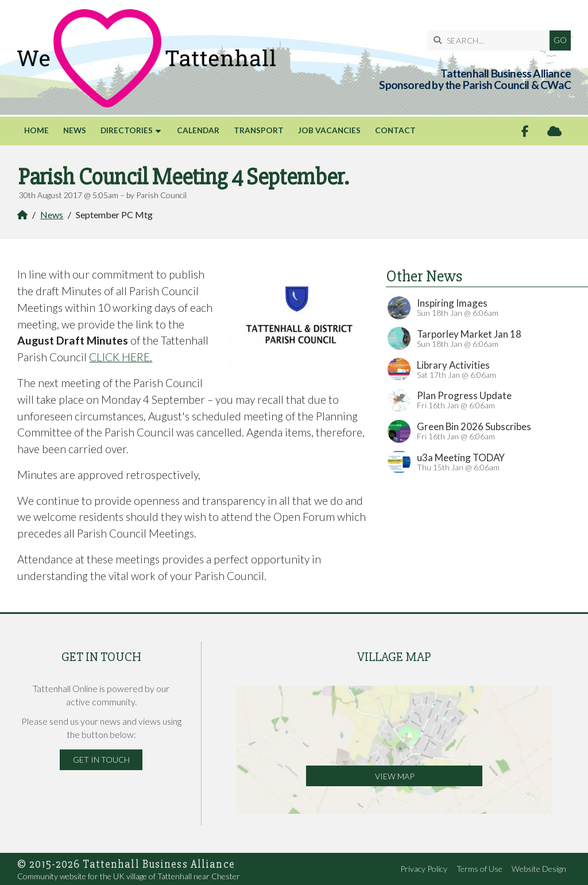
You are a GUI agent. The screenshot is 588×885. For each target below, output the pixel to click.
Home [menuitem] (36, 130)
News (52, 215)
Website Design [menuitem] (539, 869)
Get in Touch (101, 760)
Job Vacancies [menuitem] (329, 130)
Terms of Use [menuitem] (479, 869)
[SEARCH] (491, 40)
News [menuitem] (75, 130)
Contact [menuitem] (395, 130)
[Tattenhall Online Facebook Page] (525, 131)
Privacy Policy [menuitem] (424, 869)
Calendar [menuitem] (198, 130)
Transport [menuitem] (259, 130)
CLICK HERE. (121, 357)
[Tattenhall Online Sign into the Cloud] (554, 131)
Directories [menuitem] (127, 130)
